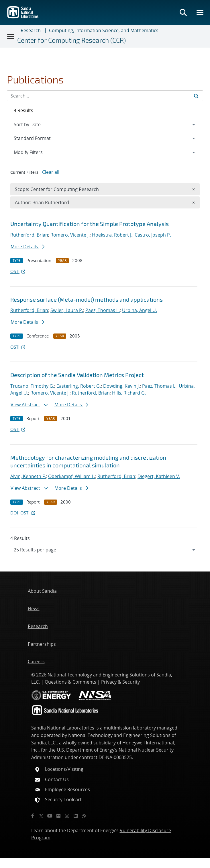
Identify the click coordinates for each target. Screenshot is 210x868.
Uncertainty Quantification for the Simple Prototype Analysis (90, 224)
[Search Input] (105, 96)
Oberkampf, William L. (72, 476)
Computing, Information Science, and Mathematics (104, 30)
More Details (28, 247)
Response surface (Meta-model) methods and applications (87, 299)
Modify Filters (36, 152)
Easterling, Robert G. (79, 386)
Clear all (51, 172)
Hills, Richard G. (129, 393)
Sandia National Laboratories (63, 728)
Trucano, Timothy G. (32, 386)
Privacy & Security (120, 682)
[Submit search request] (196, 96)
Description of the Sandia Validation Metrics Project (77, 375)
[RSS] (84, 816)
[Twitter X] (41, 816)
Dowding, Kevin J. (121, 386)
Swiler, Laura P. (67, 310)
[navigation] (105, 550)
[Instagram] (67, 816)
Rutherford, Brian (29, 235)
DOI (14, 513)
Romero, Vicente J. (70, 235)
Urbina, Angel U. (140, 310)
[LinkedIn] (76, 816)
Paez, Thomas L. (103, 310)
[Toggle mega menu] (200, 12)
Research (31, 30)
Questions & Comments (70, 682)
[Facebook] (33, 816)
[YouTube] (50, 816)
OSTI (18, 271)
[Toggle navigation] (11, 36)
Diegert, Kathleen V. (159, 476)
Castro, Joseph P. (153, 235)
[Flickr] (58, 816)
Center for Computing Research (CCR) (71, 40)
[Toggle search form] (183, 12)
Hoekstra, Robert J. (112, 235)
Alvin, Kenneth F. (28, 476)
